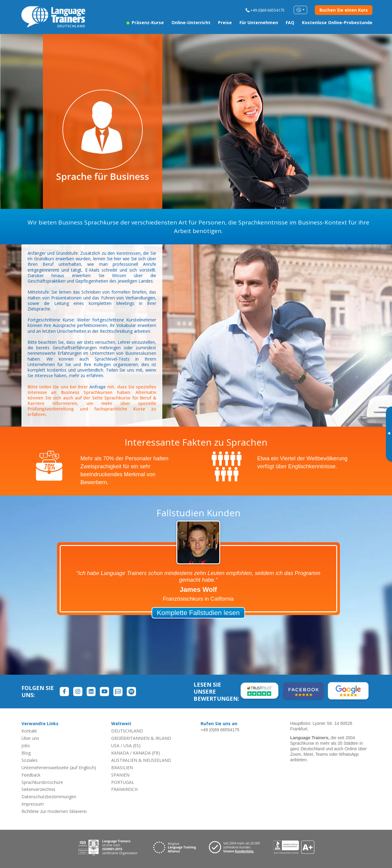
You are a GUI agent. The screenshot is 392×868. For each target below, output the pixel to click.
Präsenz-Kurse (145, 22)
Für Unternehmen (259, 22)
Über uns (30, 738)
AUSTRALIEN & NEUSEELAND (141, 760)
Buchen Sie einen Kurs (344, 10)
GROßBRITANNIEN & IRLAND (141, 738)
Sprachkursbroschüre (42, 782)
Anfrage (98, 387)
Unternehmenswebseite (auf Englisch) (59, 768)
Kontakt (29, 731)
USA (115, 746)
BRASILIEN (122, 768)
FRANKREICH (124, 789)
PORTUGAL (123, 782)
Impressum (33, 804)
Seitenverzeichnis (38, 789)
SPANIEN (120, 775)
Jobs (26, 746)
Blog (26, 753)
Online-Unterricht (191, 22)
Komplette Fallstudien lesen (198, 613)
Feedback (31, 775)
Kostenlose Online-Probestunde (337, 22)
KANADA (120, 753)
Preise (225, 22)
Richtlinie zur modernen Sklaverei (54, 811)
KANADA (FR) (146, 753)
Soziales (30, 760)
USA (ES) (132, 746)
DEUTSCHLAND (127, 731)
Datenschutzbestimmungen (49, 797)
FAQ (290, 22)
